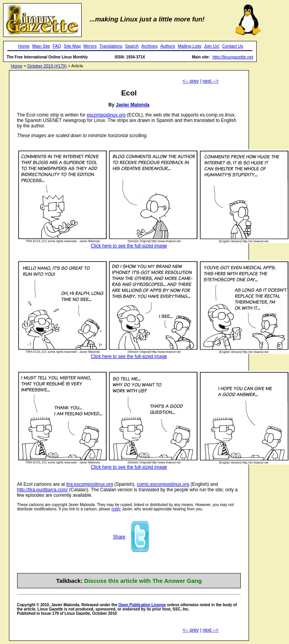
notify (116, 509)
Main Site (41, 46)
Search (132, 46)
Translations (111, 46)
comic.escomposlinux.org (163, 484)
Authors (168, 46)
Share (119, 537)
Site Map (72, 46)
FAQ (57, 46)
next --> (211, 81)
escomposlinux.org (106, 115)
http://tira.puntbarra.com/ (43, 490)
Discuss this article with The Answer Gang (143, 581)
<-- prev (191, 81)
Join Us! (212, 46)
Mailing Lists (190, 46)
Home (24, 46)
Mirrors (90, 46)
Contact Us (233, 46)
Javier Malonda (132, 105)
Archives (149, 46)
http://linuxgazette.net (233, 57)
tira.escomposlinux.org (89, 484)
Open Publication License (142, 605)
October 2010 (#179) (47, 66)
